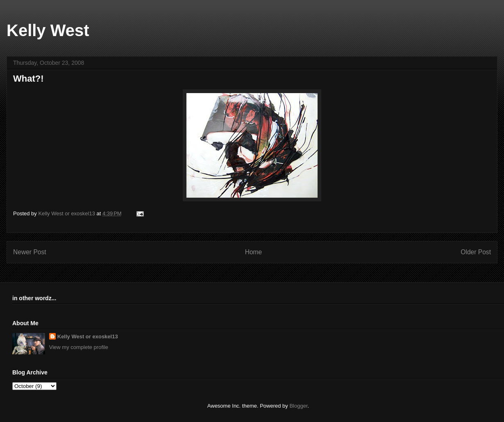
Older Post (476, 252)
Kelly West (48, 30)
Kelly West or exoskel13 (88, 336)
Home (254, 252)
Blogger (298, 406)
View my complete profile (79, 347)
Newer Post (30, 252)
